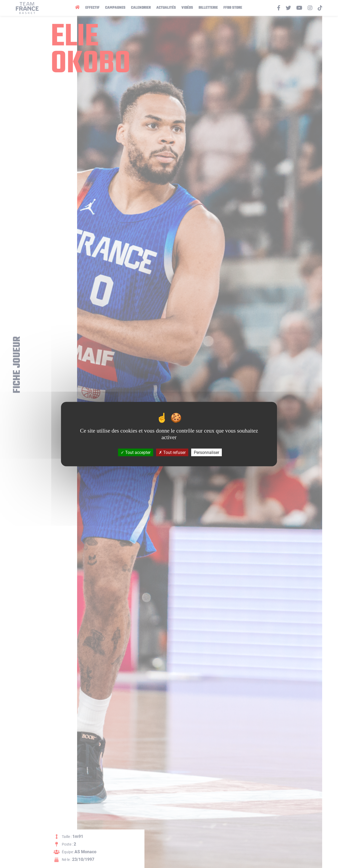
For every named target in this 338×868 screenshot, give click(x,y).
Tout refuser (172, 452)
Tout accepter (136, 452)
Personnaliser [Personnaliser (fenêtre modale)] (206, 452)
